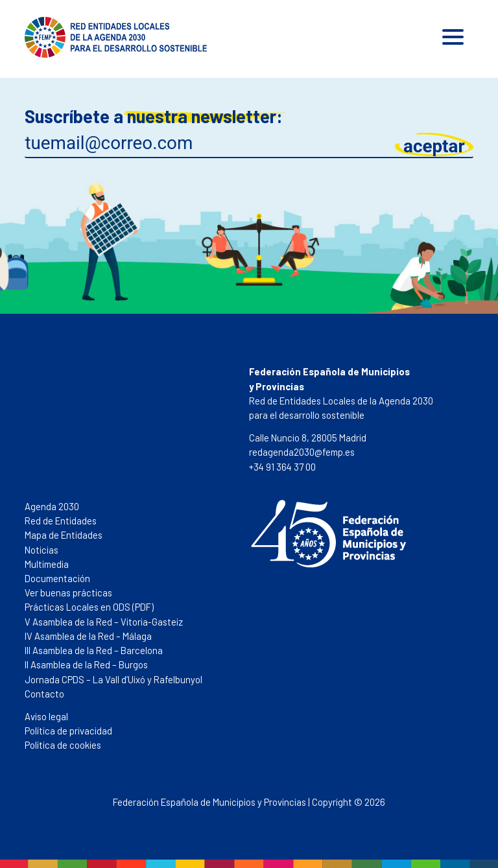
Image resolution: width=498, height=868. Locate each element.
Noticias (41, 550)
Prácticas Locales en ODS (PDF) (89, 607)
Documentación (57, 578)
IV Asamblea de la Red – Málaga (88, 636)
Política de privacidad (68, 731)
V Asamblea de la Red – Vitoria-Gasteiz (104, 622)
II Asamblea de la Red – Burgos (86, 664)
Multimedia (47, 564)
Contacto (44, 694)
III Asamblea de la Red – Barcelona (94, 650)
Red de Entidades (61, 521)
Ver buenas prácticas (68, 592)
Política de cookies (63, 745)
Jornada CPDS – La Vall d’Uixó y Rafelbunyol (113, 679)
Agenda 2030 (52, 506)
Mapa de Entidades (64, 535)
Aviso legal (46, 716)
